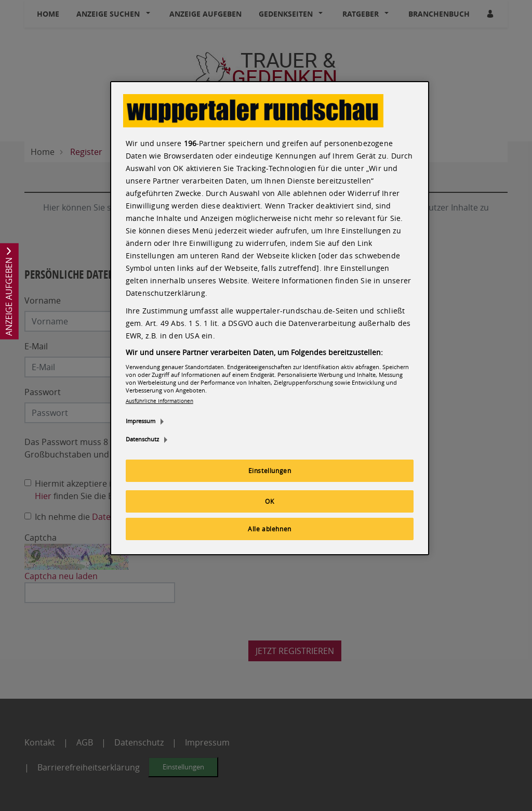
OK (269, 501)
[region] (270, 318)
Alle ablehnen (270, 529)
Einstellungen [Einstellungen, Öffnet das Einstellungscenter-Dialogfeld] (270, 470)
